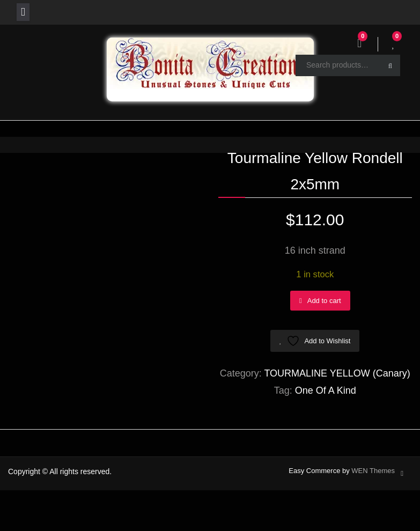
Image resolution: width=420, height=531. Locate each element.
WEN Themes (373, 471)
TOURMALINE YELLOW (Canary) (337, 373)
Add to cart (324, 301)
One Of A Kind (326, 390)
